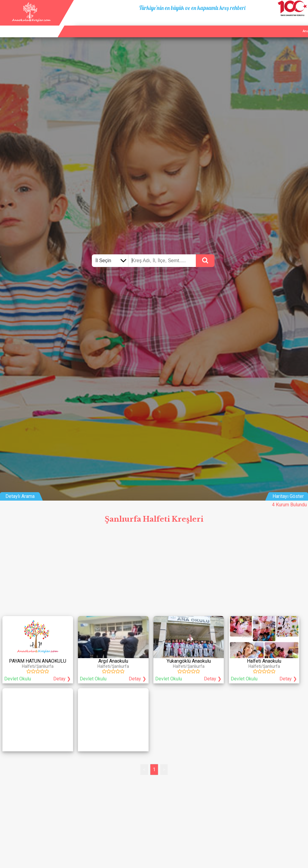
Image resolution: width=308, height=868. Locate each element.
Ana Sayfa (237, 24)
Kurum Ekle (262, 24)
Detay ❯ (62, 679)
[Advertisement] (154, 571)
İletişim (284, 24)
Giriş (301, 24)
